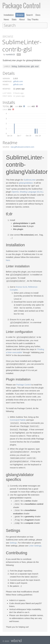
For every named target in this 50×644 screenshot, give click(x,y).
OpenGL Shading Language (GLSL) (27, 191)
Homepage (7, 81)
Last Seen (7, 93)
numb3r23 (10, 54)
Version (6, 78)
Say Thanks (33, 20)
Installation (9, 15)
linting (14, 66)
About (22, 20)
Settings (13, 540)
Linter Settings (35, 543)
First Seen (7, 96)
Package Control (23, 384)
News (6, 20)
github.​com (18, 81)
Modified (7, 89)
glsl (32, 66)
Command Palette (18, 419)
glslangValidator (26, 183)
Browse (20, 15)
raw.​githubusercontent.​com (22, 147)
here (8, 260)
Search (30, 15)
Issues (6, 84)
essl (37, 66)
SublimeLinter (24, 66)
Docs (38, 15)
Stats (14, 20)
